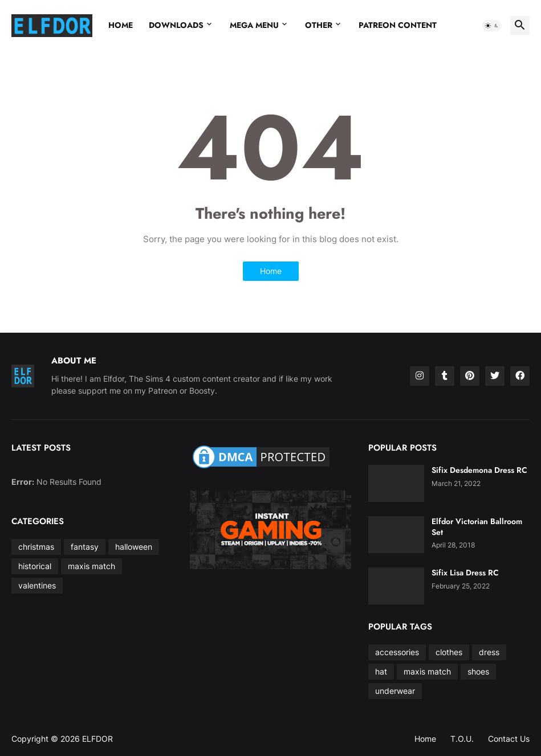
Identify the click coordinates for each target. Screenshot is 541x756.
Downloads (176, 25)
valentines (37, 585)
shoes (478, 671)
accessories (397, 652)
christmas (36, 547)
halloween (134, 547)
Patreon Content (398, 25)
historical (35, 566)
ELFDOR (97, 739)
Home (121, 25)
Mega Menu (254, 25)
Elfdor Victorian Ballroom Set (477, 526)
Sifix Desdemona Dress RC (479, 470)
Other (319, 25)
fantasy (85, 547)
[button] (492, 26)
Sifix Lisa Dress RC (465, 573)
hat (381, 671)
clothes (449, 652)
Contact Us (509, 739)
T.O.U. (462, 739)
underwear (395, 691)
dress (489, 652)
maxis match (91, 566)
